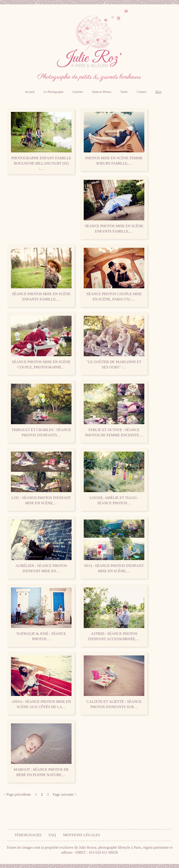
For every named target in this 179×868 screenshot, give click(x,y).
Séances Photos (102, 92)
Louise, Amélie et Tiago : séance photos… (114, 478)
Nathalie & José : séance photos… (41, 614)
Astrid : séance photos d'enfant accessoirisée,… (114, 614)
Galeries (78, 92)
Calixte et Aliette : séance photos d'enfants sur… (114, 682)
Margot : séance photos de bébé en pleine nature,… (41, 750)
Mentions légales (82, 835)
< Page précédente (17, 794)
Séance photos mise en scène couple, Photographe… (41, 343)
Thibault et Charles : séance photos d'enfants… (41, 410)
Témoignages (28, 835)
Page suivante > (65, 794)
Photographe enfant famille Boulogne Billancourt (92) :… (41, 141)
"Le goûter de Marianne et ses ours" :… (114, 343)
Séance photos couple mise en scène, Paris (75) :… (114, 275)
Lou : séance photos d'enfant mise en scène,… (41, 478)
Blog (159, 92)
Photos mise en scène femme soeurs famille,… (114, 139)
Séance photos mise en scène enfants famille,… (114, 207)
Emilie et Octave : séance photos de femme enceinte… (114, 410)
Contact (141, 92)
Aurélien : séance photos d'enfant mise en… (41, 546)
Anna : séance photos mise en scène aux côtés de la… (41, 682)
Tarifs (124, 92)
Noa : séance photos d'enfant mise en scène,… (114, 546)
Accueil (30, 92)
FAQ (52, 835)
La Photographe (54, 92)
